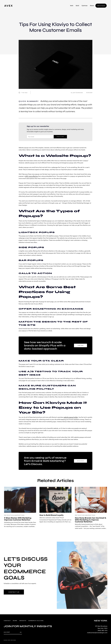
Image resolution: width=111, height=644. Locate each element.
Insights (23, 621)
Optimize (85, 5)
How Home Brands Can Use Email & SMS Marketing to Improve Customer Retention (90, 520)
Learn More (80, 345)
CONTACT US (14, 592)
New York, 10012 (103, 628)
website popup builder (71, 417)
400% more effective (31, 176)
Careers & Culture (36, 621)
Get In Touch (101, 6)
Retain (92, 5)
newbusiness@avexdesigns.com (97, 633)
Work (72, 5)
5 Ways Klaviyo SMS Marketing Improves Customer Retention (18, 519)
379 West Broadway (101, 626)
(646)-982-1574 (103, 630)
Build (77, 5)
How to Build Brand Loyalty (51, 515)
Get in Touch (80, 461)
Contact (7, 621)
